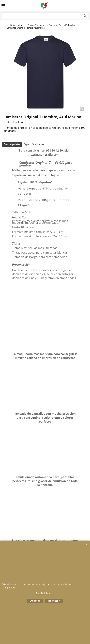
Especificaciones (34, 144)
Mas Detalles (43, 593)
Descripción (12, 144)
